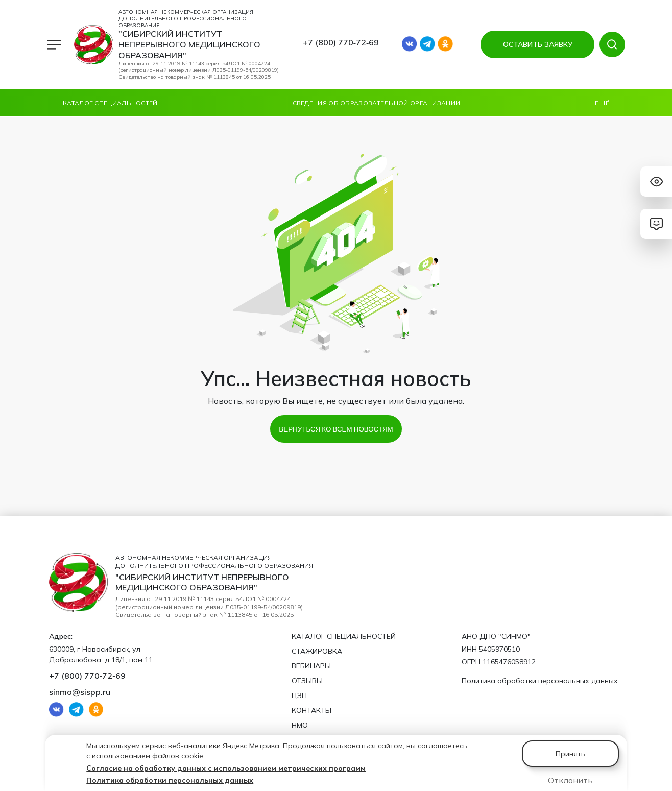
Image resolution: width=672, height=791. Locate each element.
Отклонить (570, 780)
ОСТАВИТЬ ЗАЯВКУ (536, 44)
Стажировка (317, 651)
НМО (300, 725)
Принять (570, 754)
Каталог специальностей (110, 103)
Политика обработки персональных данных (170, 780)
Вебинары (311, 666)
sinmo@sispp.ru (80, 692)
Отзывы (307, 681)
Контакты (311, 710)
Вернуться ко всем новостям (336, 429)
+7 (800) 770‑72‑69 (341, 42)
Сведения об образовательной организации (377, 103)
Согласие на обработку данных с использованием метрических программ (226, 768)
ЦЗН (299, 696)
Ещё (602, 103)
